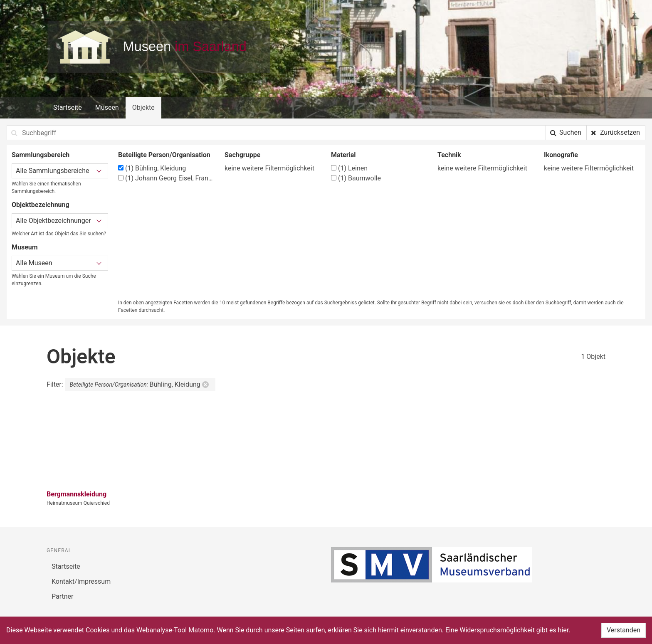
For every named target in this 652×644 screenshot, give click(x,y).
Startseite (68, 107)
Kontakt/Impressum (81, 581)
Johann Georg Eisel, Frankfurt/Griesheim (166, 178)
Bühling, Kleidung (152, 168)
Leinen (349, 168)
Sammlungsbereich (41, 155)
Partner (63, 596)
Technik (449, 155)
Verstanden (624, 630)
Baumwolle (356, 178)
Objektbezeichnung (41, 205)
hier (563, 630)
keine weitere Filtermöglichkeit (269, 168)
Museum (25, 247)
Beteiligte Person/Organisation (164, 155)
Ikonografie (561, 155)
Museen (107, 107)
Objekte (143, 107)
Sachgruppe (242, 155)
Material (343, 155)
